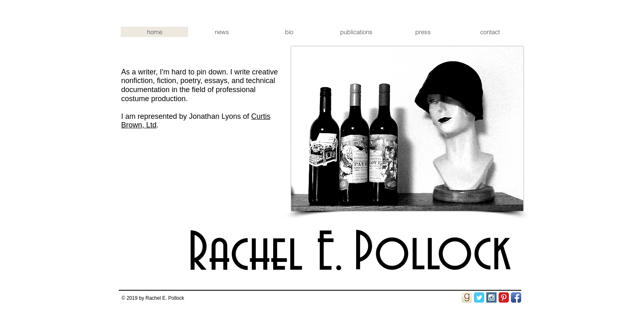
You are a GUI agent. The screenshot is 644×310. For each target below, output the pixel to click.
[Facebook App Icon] (516, 297)
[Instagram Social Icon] (491, 297)
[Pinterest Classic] (504, 297)
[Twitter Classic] (479, 297)
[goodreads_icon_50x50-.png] (467, 297)
